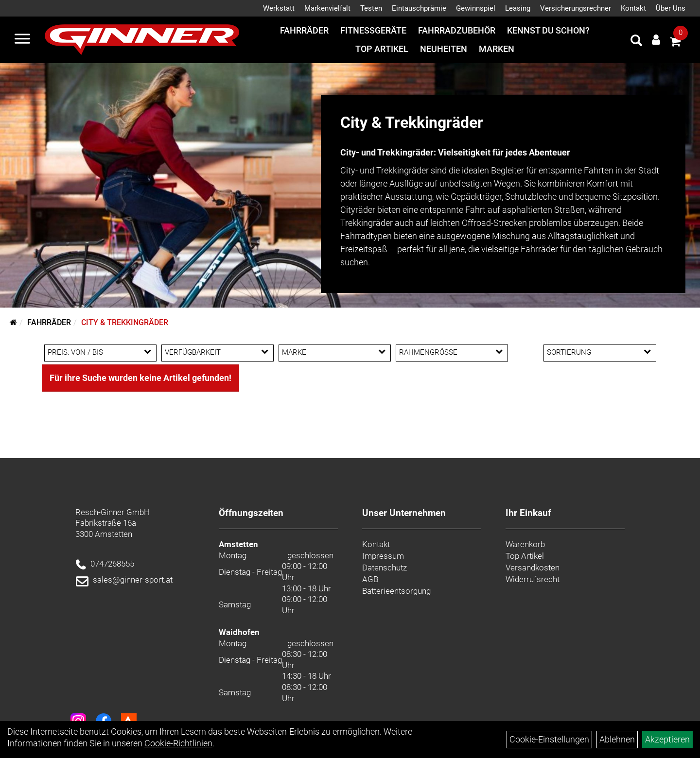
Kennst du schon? (548, 30)
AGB (370, 579)
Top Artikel (382, 49)
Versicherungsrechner (576, 8)
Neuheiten (444, 49)
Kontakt (633, 8)
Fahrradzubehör (457, 30)
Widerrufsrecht (533, 579)
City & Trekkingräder (125, 322)
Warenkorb (525, 544)
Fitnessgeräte (373, 30)
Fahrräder (304, 30)
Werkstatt (279, 8)
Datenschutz (385, 568)
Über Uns (671, 8)
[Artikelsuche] (636, 42)
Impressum (383, 556)
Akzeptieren (667, 739)
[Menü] (22, 40)
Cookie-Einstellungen (549, 739)
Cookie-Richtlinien (178, 743)
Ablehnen (617, 739)
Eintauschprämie (419, 8)
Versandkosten (533, 568)
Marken (497, 49)
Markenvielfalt (327, 8)
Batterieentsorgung (396, 591)
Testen (371, 8)
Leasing (518, 8)
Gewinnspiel (476, 8)
